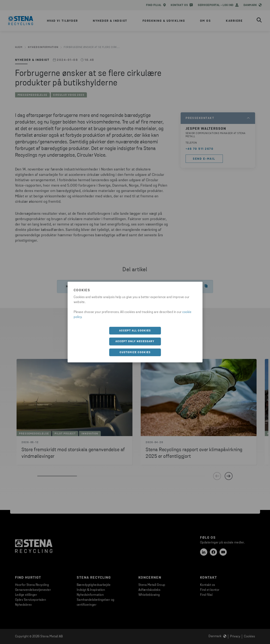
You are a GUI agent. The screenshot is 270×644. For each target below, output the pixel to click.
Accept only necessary (135, 341)
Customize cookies (135, 352)
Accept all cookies (135, 330)
